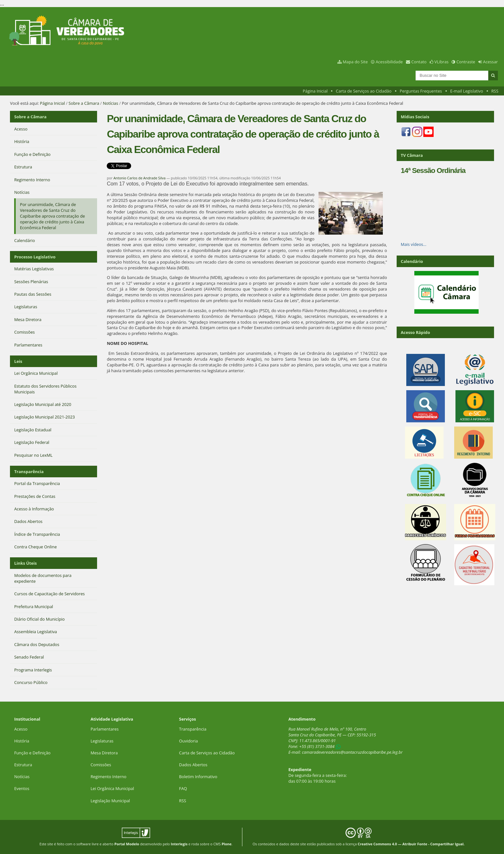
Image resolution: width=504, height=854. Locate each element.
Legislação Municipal (110, 801)
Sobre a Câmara (84, 103)
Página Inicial (315, 91)
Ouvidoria (189, 741)
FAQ (183, 788)
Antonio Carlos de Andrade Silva (139, 178)
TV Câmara (412, 155)
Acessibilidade (389, 62)
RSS (495, 91)
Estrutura (23, 765)
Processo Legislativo (35, 257)
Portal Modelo (127, 844)
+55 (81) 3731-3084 (317, 746)
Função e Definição (32, 753)
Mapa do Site (355, 62)
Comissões (101, 765)
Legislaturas (102, 741)
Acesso (21, 729)
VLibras (442, 62)
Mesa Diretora (104, 753)
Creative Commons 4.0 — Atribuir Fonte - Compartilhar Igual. (411, 844)
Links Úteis (25, 563)
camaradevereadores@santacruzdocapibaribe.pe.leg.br (352, 752)
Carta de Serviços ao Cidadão (364, 91)
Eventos (22, 788)
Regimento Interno (109, 777)
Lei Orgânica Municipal (112, 788)
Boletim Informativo (198, 777)
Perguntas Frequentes (421, 91)
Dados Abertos (193, 765)
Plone (226, 844)
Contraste (466, 62)
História (22, 741)
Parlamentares (105, 729)
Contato (419, 62)
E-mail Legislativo (467, 91)
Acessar (491, 62)
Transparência (29, 472)
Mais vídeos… (414, 244)
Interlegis (179, 844)
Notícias (111, 103)
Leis (18, 361)
